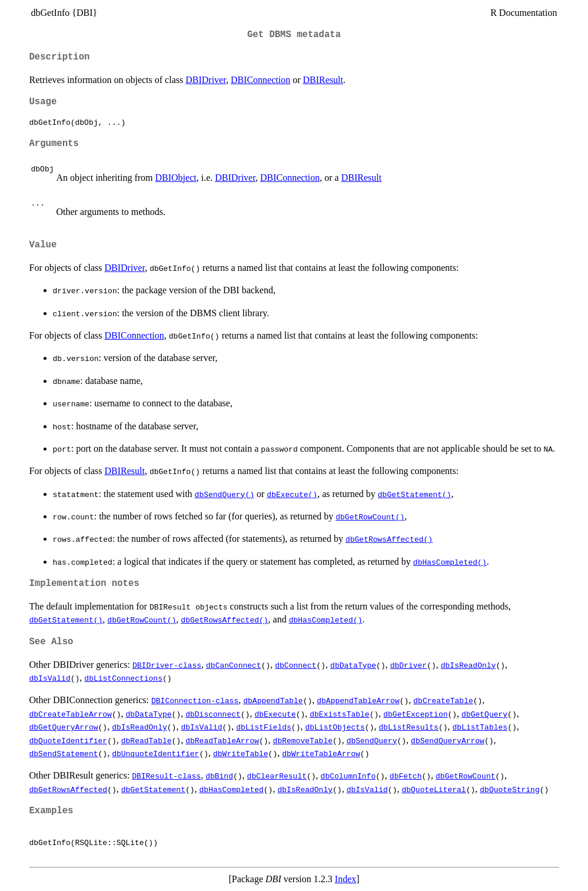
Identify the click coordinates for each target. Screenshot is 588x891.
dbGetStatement (153, 789)
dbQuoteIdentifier (69, 740)
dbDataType (353, 665)
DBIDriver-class (167, 665)
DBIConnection (260, 80)
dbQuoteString (509, 789)
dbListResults (408, 727)
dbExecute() (292, 494)
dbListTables (480, 727)
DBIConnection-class (195, 700)
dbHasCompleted (232, 789)
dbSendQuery (372, 740)
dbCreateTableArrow (71, 714)
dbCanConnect (234, 665)
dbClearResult (277, 776)
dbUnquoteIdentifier (155, 753)
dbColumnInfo (348, 776)
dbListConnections (123, 678)
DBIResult (323, 80)
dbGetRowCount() (370, 516)
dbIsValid (50, 678)
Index (346, 879)
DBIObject (175, 178)
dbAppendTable (273, 700)
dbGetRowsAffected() (389, 539)
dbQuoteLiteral (433, 789)
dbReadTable (147, 740)
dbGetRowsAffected (69, 789)
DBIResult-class (166, 776)
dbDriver (408, 665)
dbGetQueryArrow (64, 727)
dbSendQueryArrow (448, 740)
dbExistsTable (339, 714)
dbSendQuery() (225, 494)
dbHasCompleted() (450, 562)
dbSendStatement (64, 753)
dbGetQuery (484, 714)
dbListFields (264, 727)
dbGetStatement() (415, 494)
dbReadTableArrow (222, 740)
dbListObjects (335, 727)
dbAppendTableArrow (358, 700)
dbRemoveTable (303, 740)
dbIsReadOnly (469, 665)
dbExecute (275, 714)
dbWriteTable (241, 753)
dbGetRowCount (465, 776)
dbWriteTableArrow (321, 753)
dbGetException (415, 714)
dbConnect (295, 665)
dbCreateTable (443, 700)
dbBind (219, 776)
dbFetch (406, 776)
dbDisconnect (213, 714)
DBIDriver (206, 80)
